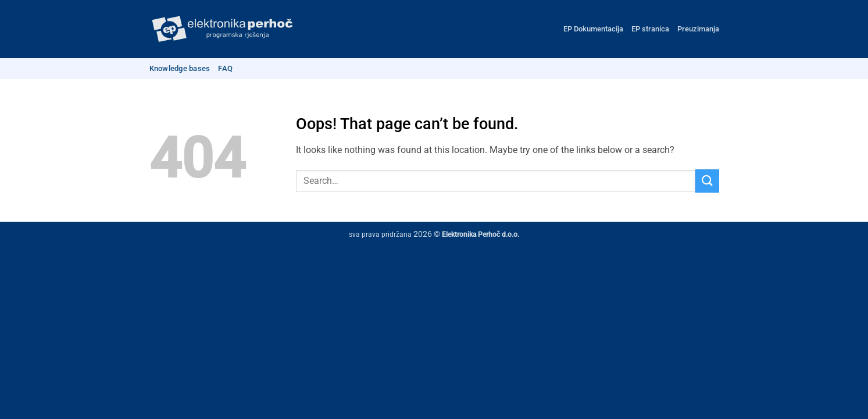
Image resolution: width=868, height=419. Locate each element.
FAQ (225, 68)
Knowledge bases (180, 68)
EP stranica (650, 29)
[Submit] (707, 181)
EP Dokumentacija (593, 29)
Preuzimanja (698, 29)
